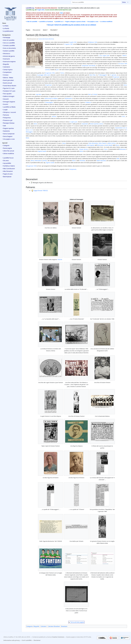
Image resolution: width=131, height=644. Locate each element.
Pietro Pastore (102, 143)
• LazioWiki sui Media (9, 107)
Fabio (61, 13)
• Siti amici (6, 161)
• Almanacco (6, 54)
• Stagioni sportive (8, 128)
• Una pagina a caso (9, 139)
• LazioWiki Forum (8, 158)
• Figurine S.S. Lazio (8, 88)
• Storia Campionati (8, 134)
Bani (90, 94)
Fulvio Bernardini (93, 143)
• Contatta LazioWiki (9, 45)
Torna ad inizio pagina (77, 622)
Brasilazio (64, 626)
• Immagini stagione (9, 102)
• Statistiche (6, 131)
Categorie (29, 626)
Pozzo (106, 149)
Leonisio (47, 70)
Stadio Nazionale (101, 161)
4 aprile (71, 42)
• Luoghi (5, 110)
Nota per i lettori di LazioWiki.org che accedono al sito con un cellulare (72, 25)
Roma (125, 85)
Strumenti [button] (54, 30)
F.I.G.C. (124, 116)
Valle (118, 159)
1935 (96, 42)
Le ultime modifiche (106, 21)
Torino (62, 73)
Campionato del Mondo (89, 66)
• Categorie (6, 145)
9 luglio (39, 10)
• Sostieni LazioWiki (8, 51)
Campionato (73, 169)
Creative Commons (58, 637)
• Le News (5, 26)
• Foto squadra (7, 94)
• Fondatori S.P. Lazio (9, 91)
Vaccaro (54, 116)
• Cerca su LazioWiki (9, 43)
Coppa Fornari (38, 191)
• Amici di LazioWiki (8, 40)
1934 (126, 64)
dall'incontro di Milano (51, 98)
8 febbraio (91, 42)
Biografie (36, 626)
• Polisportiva (6, 118)
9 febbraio (88, 102)
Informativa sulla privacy (12, 640)
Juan (57, 70)
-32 (47, 191)
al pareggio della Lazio (43, 75)
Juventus (45, 161)
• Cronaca (5, 75)
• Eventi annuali (7, 83)
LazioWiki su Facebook (46, 21)
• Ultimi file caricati (8, 151)
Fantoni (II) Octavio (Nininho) (46, 39)
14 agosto (67, 44)
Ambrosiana (68, 98)
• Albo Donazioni (8, 171)
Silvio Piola (92, 75)
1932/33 (60, 259)
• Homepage (6, 37)
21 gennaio (113, 75)
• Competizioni (7, 72)
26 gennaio (48, 85)
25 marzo (121, 64)
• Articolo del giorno (9, 56)
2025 (43, 10)
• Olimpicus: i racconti (9, 112)
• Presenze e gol (7, 120)
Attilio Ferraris (112, 143)
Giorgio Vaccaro (84, 149)
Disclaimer (37, 640)
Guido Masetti (109, 145)
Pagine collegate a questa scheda (75, 21)
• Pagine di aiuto (7, 174)
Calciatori (44, 626)
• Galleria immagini (8, 96)
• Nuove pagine (7, 148)
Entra (124, 2)
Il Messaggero (103, 75)
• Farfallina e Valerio (9, 166)
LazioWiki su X (59, 21)
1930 (44, 191)
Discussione (37, 30)
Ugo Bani (39, 94)
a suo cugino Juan (104, 56)
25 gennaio (116, 77)
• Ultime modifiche (8, 154)
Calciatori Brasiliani (54, 626)
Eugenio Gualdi (42, 151)
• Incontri (5, 104)
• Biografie (6, 64)
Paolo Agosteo (91, 145)
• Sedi (4, 126)
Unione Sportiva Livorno (96, 124)
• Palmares (6, 115)
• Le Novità (6, 28)
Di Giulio (95, 94)
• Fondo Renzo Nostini (9, 86)
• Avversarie (6, 59)
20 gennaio (48, 73)
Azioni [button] (45, 30)
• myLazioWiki (7, 163)
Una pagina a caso (93, 21)
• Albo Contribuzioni (9, 169)
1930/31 (124, 56)
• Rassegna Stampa (8, 123)
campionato (85, 124)
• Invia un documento (9, 48)
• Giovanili (5, 99)
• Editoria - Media (8, 78)
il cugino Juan (73, 122)
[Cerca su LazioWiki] (96, 2)
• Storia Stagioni (7, 136)
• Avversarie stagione (9, 62)
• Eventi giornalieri (8, 80)
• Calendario (6, 67)
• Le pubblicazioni (8, 31)
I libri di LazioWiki (32, 21)
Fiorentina (82, 161)
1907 (75, 42)
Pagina (28, 30)
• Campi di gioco (7, 70)
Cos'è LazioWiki (27, 640)
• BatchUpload (7, 177)
